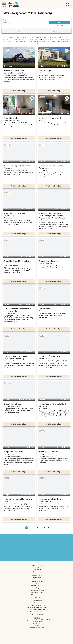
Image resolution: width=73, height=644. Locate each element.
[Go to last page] (48, 528)
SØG (59, 22)
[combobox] (24, 23)
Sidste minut (37, 572)
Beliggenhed (6, 20)
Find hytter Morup (48, 40)
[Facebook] (37, 630)
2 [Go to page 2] (30, 528)
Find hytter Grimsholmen (54, 37)
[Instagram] (37, 633)
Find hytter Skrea (25, 37)
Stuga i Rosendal (11, 118)
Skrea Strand (45, 309)
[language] (68, 4)
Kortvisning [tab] (54, 31)
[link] (37, 603)
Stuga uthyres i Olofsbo (49, 261)
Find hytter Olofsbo (38, 37)
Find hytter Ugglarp (8, 42)
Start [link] (37, 567)
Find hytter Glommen (18, 40)
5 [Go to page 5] (41, 528)
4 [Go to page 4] (37, 528)
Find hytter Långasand (33, 40)
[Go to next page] (44, 528)
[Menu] (4, 3)
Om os (37, 583)
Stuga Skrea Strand (12, 404)
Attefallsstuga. (45, 71)
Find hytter (37, 570)
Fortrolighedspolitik (37, 593)
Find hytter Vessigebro (63, 40)
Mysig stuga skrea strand (50, 118)
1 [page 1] (26, 528)
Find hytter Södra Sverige (24, 42)
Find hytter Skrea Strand (10, 37)
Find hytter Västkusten (55, 42)
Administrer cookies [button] (37, 595)
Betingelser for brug (37, 590)
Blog (37, 588)
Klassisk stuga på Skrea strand (17, 166)
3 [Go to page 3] (34, 528)
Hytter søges (37, 578)
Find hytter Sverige (40, 42)
